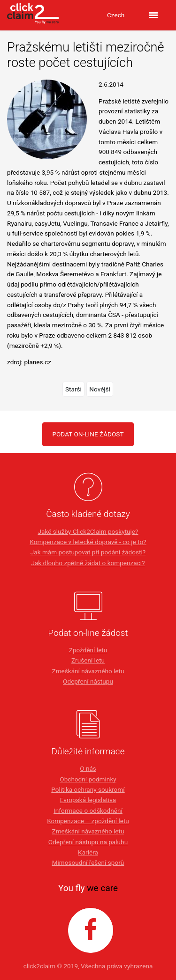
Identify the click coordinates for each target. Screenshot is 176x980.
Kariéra (88, 852)
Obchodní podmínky (88, 779)
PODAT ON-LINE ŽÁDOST (88, 434)
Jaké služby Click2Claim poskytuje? (88, 531)
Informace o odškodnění (88, 811)
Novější (100, 389)
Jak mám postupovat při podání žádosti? (88, 552)
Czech (116, 15)
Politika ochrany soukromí (88, 789)
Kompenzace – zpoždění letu (88, 821)
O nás (88, 768)
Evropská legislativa (88, 800)
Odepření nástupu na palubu (88, 842)
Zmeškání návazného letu (88, 671)
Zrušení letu (88, 660)
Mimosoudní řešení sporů (88, 862)
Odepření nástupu (88, 681)
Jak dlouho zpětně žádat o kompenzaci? (88, 563)
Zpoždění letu (88, 650)
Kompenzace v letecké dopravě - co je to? (88, 542)
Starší (73, 389)
